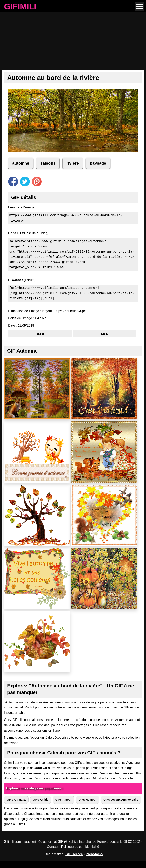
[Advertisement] (73, 38)
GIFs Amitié (41, 800)
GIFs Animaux (16, 800)
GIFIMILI (20, 7)
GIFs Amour (64, 800)
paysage (98, 163)
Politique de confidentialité (80, 847)
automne (21, 163)
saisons (48, 163)
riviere (73, 163)
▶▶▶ (104, 334)
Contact (53, 847)
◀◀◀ (40, 334)
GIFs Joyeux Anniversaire (121, 800)
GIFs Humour (88, 800)
